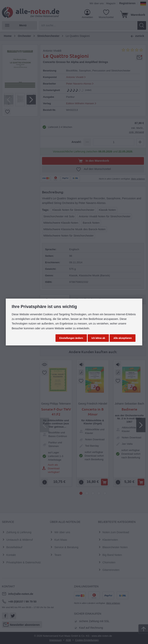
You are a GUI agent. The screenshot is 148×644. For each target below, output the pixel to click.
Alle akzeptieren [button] (123, 338)
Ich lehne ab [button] (98, 338)
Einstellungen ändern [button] (71, 338)
